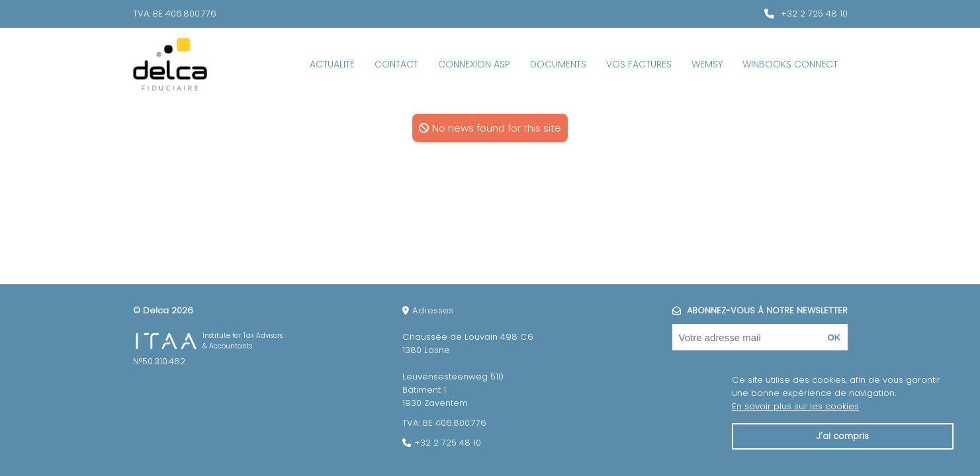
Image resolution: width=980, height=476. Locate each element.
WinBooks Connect (790, 64)
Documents (558, 64)
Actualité (332, 64)
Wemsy (707, 64)
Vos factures (639, 64)
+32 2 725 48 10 (814, 14)
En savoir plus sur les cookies (795, 406)
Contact (396, 64)
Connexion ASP (474, 64)
